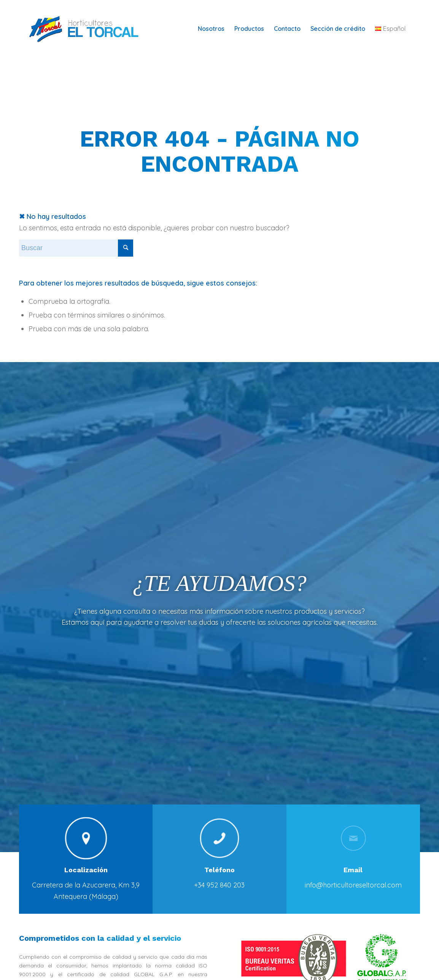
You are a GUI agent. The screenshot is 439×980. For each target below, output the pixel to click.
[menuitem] (211, 29)
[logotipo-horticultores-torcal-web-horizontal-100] (89, 29)
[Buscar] (76, 248)
